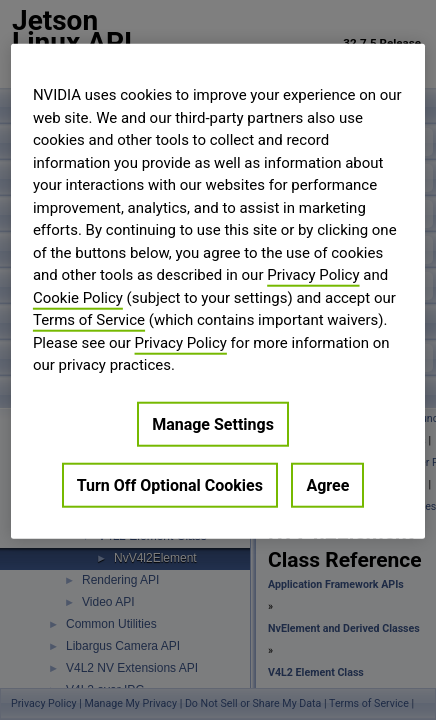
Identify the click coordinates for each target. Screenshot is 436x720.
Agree (327, 484)
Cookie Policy (78, 297)
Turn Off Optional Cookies (170, 484)
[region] (218, 291)
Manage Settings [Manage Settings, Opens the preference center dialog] (213, 423)
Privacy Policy (313, 275)
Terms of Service (89, 320)
